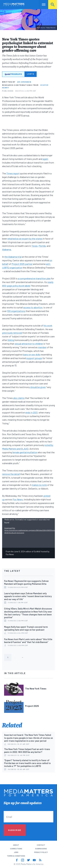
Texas (35, 246)
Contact (41, 845)
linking (11, 340)
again (45, 159)
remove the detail (11, 474)
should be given (38, 387)
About (16, 845)
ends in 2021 (31, 412)
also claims (19, 398)
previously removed (12, 333)
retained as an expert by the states (25, 239)
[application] (28, 533)
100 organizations (16, 311)
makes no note (39, 485)
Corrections (16, 849)
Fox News (18, 499)
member (42, 347)
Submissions (41, 849)
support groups (34, 358)
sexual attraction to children (29, 344)
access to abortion (33, 307)
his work (48, 325)
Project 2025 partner (22, 264)
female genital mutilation (25, 452)
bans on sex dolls (32, 354)
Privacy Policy (41, 852)
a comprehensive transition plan (34, 278)
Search (53, 4)
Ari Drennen (24, 82)
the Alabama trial (13, 257)
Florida (42, 246)
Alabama (7, 249)
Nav (41, 4)
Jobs (16, 852)
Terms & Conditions (16, 856)
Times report (13, 173)
